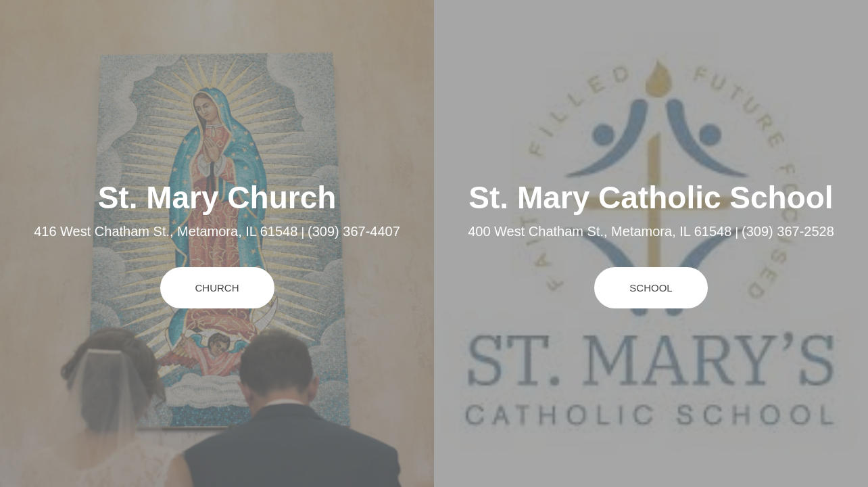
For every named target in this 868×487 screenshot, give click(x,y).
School (651, 288)
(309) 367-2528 (788, 231)
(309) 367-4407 (354, 231)
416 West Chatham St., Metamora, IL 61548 (166, 231)
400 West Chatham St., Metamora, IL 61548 (600, 231)
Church (217, 288)
